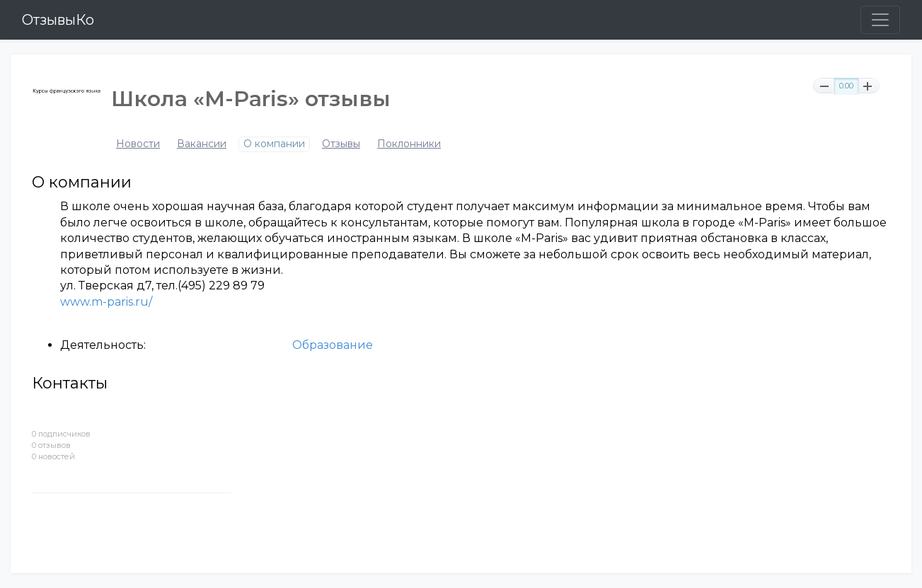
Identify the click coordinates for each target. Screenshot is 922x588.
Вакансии (202, 144)
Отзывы (341, 144)
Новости (138, 144)
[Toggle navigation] (880, 20)
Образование (333, 345)
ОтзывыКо (58, 20)
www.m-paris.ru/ (106, 302)
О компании (274, 144)
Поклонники (409, 144)
